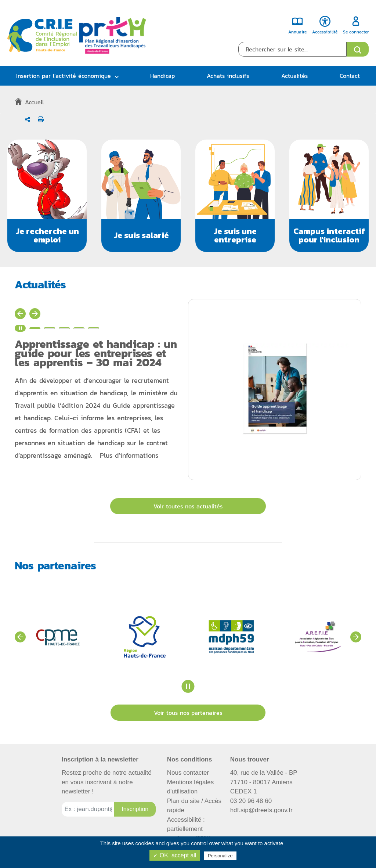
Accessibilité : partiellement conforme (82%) (189, 829)
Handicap (162, 76)
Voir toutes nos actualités (188, 506)
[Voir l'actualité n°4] (79, 328)
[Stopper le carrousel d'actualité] (20, 328)
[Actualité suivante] (35, 314)
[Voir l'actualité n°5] (94, 328)
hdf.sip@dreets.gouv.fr (261, 810)
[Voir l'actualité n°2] (50, 328)
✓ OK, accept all (175, 855)
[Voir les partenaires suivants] (356, 637)
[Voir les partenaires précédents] (20, 637)
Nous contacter (188, 773)
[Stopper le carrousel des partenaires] (188, 686)
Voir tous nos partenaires (188, 713)
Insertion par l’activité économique (64, 76)
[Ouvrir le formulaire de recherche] (358, 49)
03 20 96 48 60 (251, 801)
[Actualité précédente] (20, 314)
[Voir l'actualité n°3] (64, 328)
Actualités (294, 76)
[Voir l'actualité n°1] (35, 328)
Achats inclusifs (228, 76)
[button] (47, 196)
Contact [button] (350, 76)
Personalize (220, 856)
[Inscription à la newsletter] (135, 809)
